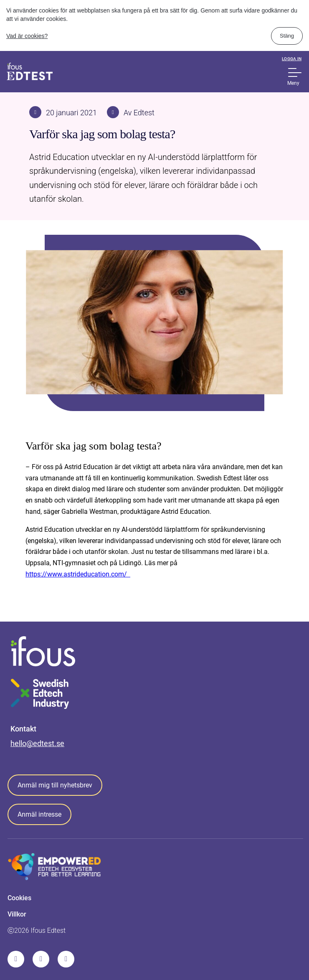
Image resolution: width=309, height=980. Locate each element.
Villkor (17, 914)
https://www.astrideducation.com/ (78, 574)
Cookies (19, 898)
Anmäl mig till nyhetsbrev (55, 785)
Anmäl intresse (39, 814)
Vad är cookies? (27, 36)
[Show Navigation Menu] (295, 72)
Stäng (287, 36)
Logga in (292, 59)
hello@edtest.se (37, 743)
